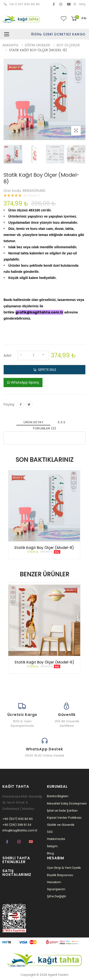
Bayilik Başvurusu (60, 875)
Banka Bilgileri (58, 796)
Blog (50, 853)
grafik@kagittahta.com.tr (39, 312)
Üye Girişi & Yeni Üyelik (64, 868)
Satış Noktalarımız (17, 873)
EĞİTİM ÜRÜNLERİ (37, 45)
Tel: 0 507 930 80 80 (22, 4)
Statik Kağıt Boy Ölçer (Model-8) (44, 548)
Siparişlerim (56, 889)
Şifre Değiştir (57, 896)
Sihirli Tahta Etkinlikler (16, 860)
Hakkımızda (56, 839)
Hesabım (54, 882)
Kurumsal (57, 786)
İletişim (52, 846)
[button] (78, 19)
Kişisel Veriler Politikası (64, 818)
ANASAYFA (10, 45)
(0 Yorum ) (32, 195)
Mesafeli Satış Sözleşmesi (67, 803)
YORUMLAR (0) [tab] (44, 428)
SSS (50, 832)
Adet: (8, 355)
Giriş (79, 4)
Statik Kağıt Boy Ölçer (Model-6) (44, 662)
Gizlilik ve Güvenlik (61, 825)
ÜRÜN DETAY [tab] (33, 422)
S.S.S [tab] (62, 422)
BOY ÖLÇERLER (68, 45)
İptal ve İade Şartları (62, 811)
